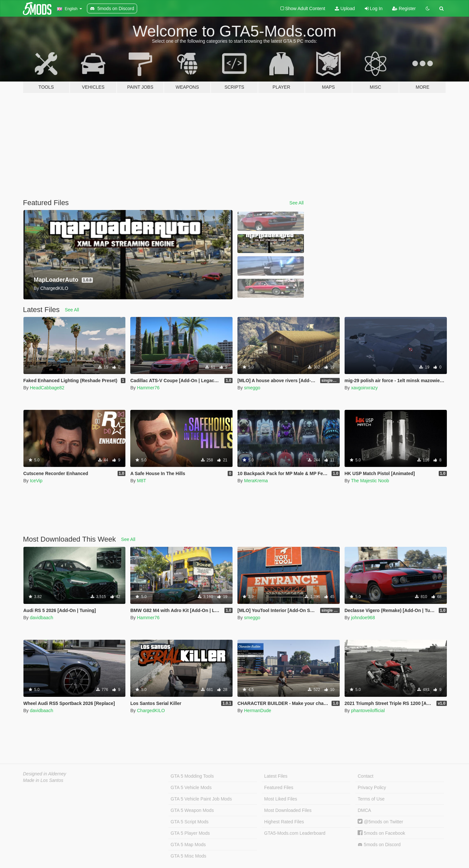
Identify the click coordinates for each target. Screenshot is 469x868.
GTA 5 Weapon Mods (192, 810)
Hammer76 (148, 388)
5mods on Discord (379, 845)
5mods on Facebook (381, 833)
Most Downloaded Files (288, 810)
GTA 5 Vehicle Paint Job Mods (201, 799)
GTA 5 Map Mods (188, 845)
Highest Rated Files (284, 822)
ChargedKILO (151, 711)
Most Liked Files (281, 799)
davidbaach (42, 618)
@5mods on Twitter (380, 822)
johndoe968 (363, 618)
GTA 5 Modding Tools (192, 776)
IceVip (36, 481)
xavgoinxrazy (364, 388)
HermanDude (257, 711)
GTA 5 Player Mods (190, 833)
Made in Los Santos (43, 780)
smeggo (252, 388)
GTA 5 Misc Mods (188, 856)
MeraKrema (256, 481)
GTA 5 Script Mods (190, 822)
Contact (365, 776)
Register (404, 8)
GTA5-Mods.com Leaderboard (295, 833)
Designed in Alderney (45, 774)
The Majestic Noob (370, 481)
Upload (345, 8)
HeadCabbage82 (47, 388)
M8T (141, 481)
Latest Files (276, 776)
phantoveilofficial (368, 711)
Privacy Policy (372, 787)
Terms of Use (371, 799)
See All (297, 203)
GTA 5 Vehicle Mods (191, 787)
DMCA (364, 810)
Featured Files (279, 787)
